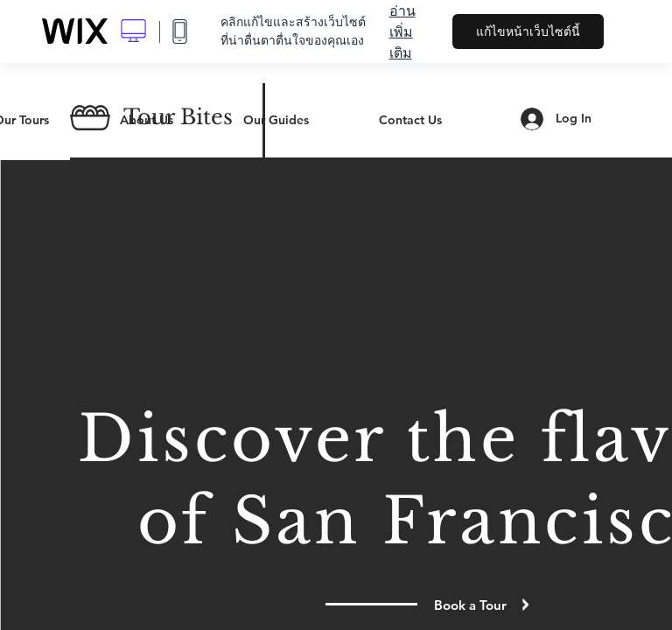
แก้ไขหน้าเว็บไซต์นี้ (528, 31)
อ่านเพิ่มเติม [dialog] (402, 31)
